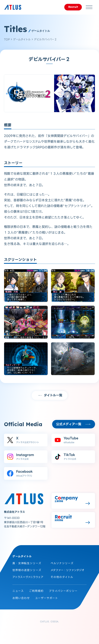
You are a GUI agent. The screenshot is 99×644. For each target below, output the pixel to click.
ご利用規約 (36, 591)
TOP (7, 39)
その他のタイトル (62, 577)
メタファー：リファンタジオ (67, 570)
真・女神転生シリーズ (27, 563)
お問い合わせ (21, 598)
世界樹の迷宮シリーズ (27, 570)
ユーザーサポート (47, 598)
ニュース (18, 591)
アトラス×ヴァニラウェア (28, 577)
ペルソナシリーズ (62, 563)
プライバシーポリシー (63, 591)
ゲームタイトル (22, 39)
